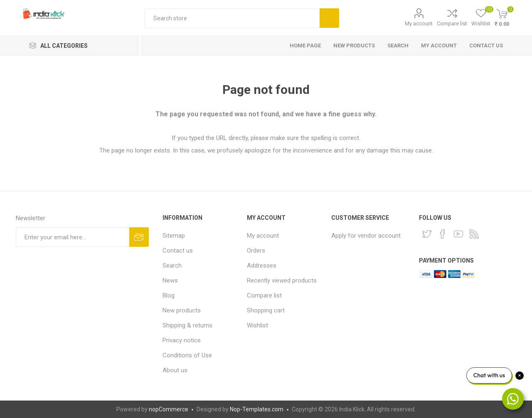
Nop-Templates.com (257, 409)
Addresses (262, 266)
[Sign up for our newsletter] (73, 237)
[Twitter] (427, 234)
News (170, 280)
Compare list (452, 23)
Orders (256, 251)
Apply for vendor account (366, 236)
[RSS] (474, 234)
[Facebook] (443, 234)
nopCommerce (169, 409)
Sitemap (174, 236)
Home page (305, 45)
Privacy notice (182, 340)
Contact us (486, 45)
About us (175, 370)
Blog (169, 295)
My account (419, 23)
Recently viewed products (282, 280)
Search (329, 18)
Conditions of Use (187, 355)
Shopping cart (266, 310)
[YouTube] (458, 234)
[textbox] (232, 18)
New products (354, 45)
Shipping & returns (187, 325)
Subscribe (139, 237)
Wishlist (257, 325)
